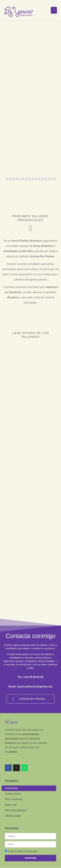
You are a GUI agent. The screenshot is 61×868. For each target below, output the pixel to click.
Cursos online (13, 783)
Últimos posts (13, 805)
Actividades (12, 778)
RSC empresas (14, 789)
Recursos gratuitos (16, 800)
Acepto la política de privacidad (22, 841)
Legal (10, 864)
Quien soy (11, 794)
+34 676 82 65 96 (33, 667)
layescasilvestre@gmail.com (35, 676)
